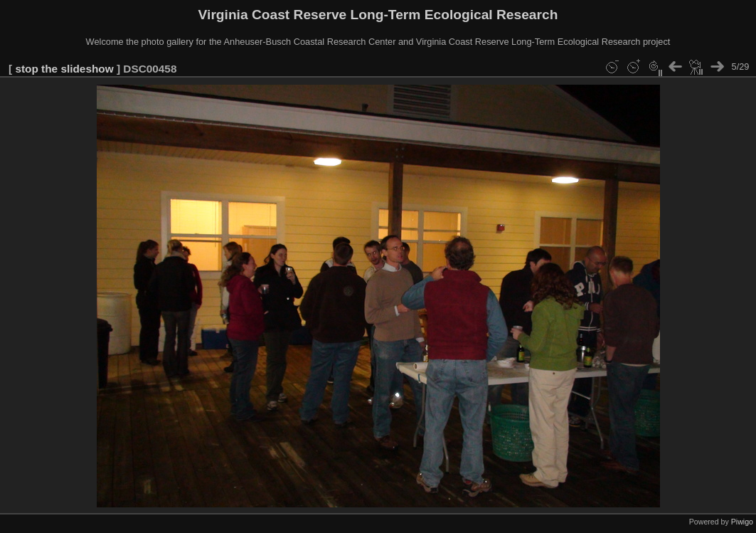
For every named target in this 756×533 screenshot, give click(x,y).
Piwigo (742, 522)
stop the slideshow (64, 69)
